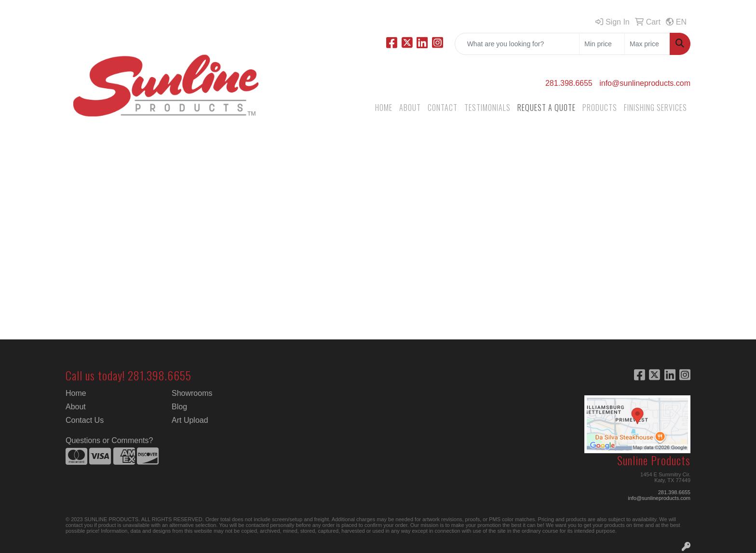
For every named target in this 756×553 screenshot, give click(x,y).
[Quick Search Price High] (647, 44)
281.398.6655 (569, 83)
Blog (179, 407)
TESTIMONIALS (487, 108)
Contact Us (85, 420)
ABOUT (410, 108)
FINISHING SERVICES (655, 108)
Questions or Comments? (109, 440)
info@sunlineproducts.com (645, 83)
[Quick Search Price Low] (602, 44)
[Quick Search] (517, 44)
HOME (384, 108)
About (76, 407)
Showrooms (192, 393)
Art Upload (190, 420)
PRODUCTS (600, 108)
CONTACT (443, 108)
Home (76, 393)
